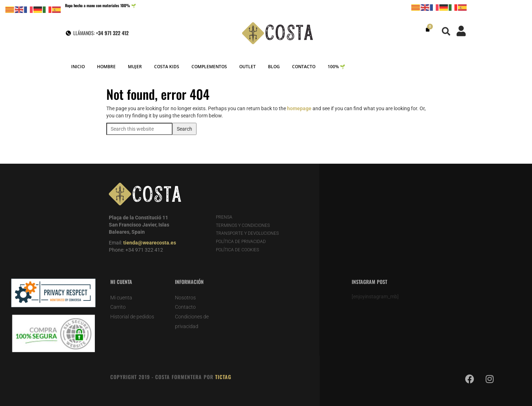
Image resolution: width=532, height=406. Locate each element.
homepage (299, 108)
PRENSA (224, 217)
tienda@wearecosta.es (150, 243)
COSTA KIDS (167, 67)
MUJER (135, 67)
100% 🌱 (336, 67)
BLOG (274, 67)
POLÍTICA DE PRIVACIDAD (241, 242)
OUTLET (248, 67)
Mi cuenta (121, 298)
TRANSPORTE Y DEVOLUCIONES (247, 233)
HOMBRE (106, 67)
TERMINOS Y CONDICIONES (243, 225)
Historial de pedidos (132, 317)
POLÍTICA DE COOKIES (237, 250)
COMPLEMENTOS (209, 67)
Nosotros (185, 298)
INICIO (78, 67)
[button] (446, 31)
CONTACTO (304, 67)
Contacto (185, 307)
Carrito (118, 307)
